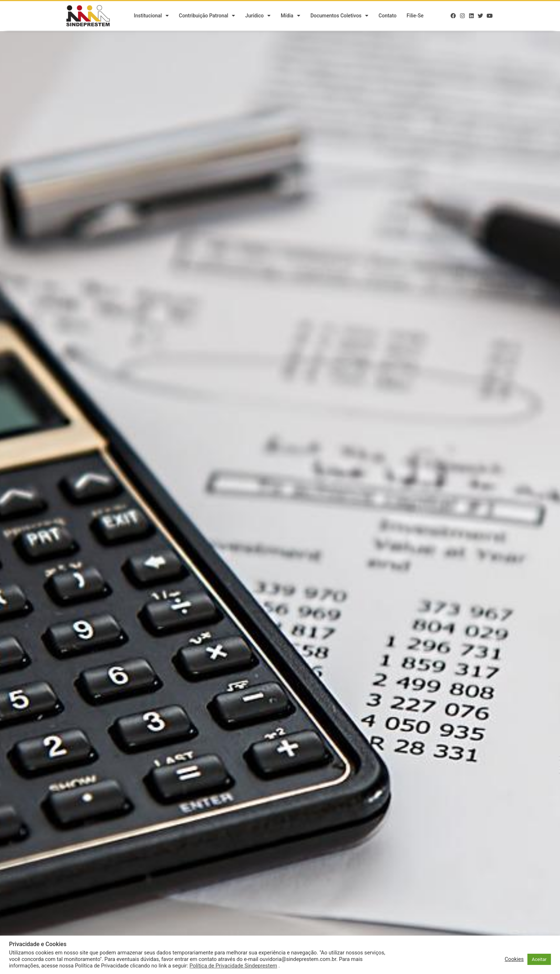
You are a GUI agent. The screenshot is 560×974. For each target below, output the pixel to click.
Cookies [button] (514, 959)
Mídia (291, 16)
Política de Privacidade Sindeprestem (233, 966)
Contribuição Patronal (207, 16)
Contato (388, 16)
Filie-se (415, 16)
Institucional (151, 16)
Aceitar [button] (539, 959)
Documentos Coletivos (339, 16)
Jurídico (258, 16)
